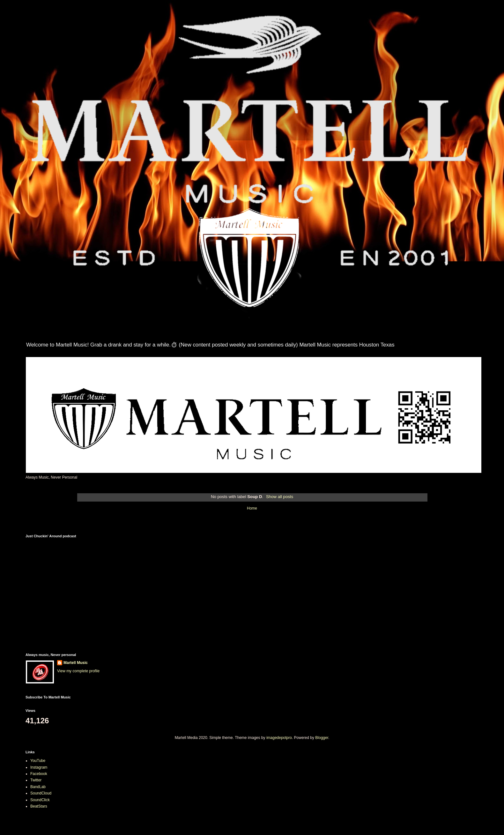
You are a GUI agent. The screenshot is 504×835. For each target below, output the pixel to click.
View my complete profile (78, 671)
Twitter (36, 780)
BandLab (38, 787)
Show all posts (280, 497)
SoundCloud (41, 793)
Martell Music (76, 663)
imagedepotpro (279, 738)
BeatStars (39, 806)
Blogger (322, 738)
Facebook (39, 774)
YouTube (38, 761)
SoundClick (40, 800)
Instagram (39, 767)
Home (252, 508)
